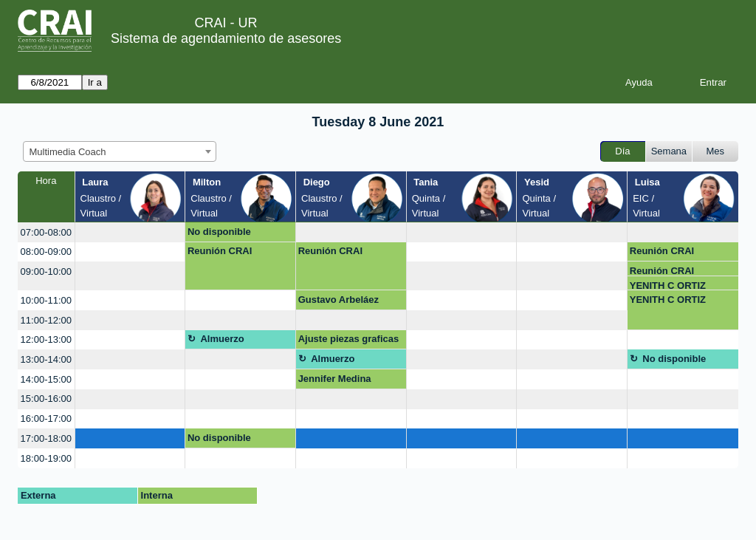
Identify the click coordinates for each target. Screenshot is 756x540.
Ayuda (639, 82)
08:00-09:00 (46, 252)
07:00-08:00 (46, 232)
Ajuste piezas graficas (349, 339)
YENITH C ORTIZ (668, 286)
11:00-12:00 (46, 320)
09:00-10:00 (46, 271)
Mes (716, 151)
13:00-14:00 (46, 359)
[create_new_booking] (130, 232)
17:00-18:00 (46, 438)
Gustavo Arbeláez (339, 300)
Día (622, 151)
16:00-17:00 (46, 418)
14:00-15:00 (46, 379)
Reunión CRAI (220, 251)
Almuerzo (222, 339)
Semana (669, 151)
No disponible (219, 232)
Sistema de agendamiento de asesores (226, 38)
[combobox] (120, 151)
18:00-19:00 (46, 458)
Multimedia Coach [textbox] (68, 152)
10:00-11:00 (46, 300)
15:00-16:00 (46, 399)
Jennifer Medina (335, 379)
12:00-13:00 (46, 339)
